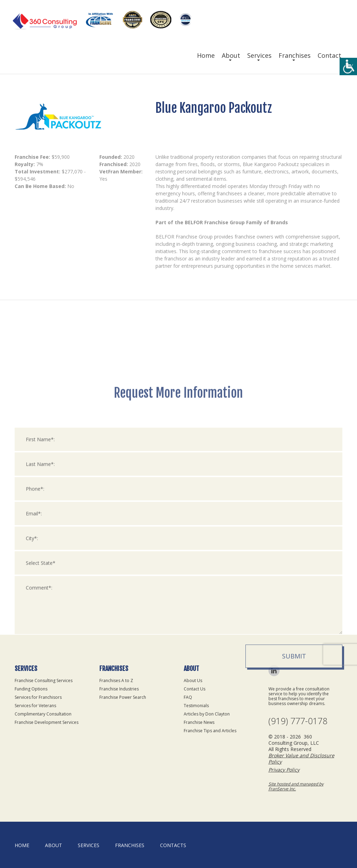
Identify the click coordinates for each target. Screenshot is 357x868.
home (22, 845)
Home (206, 55)
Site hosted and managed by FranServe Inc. (296, 786)
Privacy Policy (284, 770)
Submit (294, 743)
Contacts (173, 845)
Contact (329, 55)
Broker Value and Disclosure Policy (301, 758)
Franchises (295, 55)
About (231, 55)
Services (259, 55)
